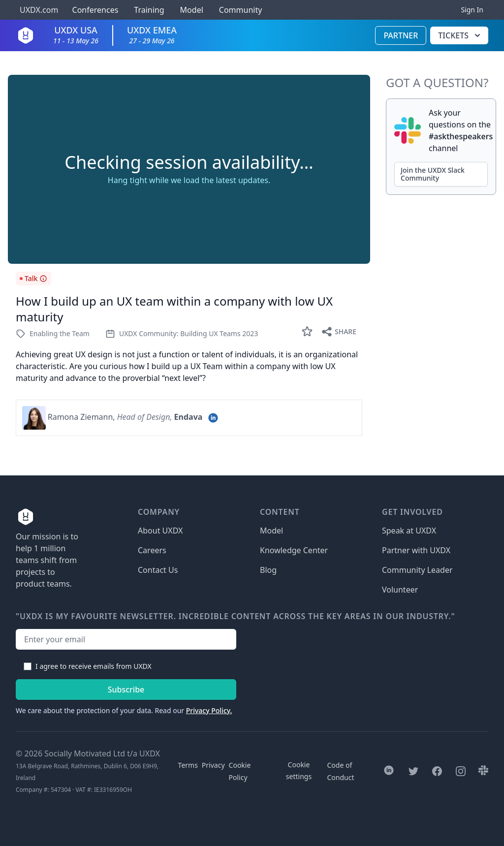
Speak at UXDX (409, 531)
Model (192, 10)
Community (241, 10)
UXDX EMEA (152, 35)
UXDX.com (39, 10)
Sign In (472, 10)
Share (339, 332)
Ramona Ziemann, (81, 417)
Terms (188, 765)
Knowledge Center (294, 550)
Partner (401, 35)
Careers (152, 550)
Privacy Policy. (209, 710)
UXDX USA (76, 35)
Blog (268, 570)
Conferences (94, 10)
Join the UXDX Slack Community (433, 174)
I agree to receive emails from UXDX (94, 666)
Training (149, 10)
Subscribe (126, 689)
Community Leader (417, 570)
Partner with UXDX (416, 550)
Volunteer (400, 590)
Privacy (213, 765)
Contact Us (158, 570)
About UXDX (160, 531)
